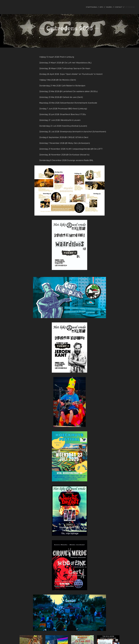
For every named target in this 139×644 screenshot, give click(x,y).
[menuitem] (92, 7)
